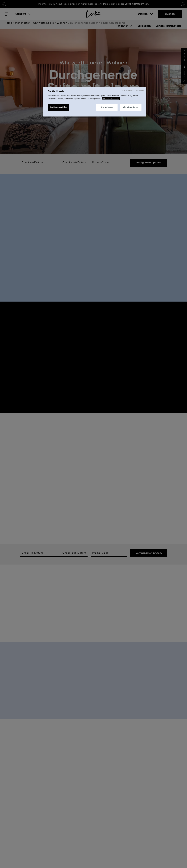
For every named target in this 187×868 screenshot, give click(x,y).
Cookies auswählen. (59, 107)
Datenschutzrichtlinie (111, 99)
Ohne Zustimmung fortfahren (132, 91)
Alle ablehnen (107, 107)
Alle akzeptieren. (131, 107)
